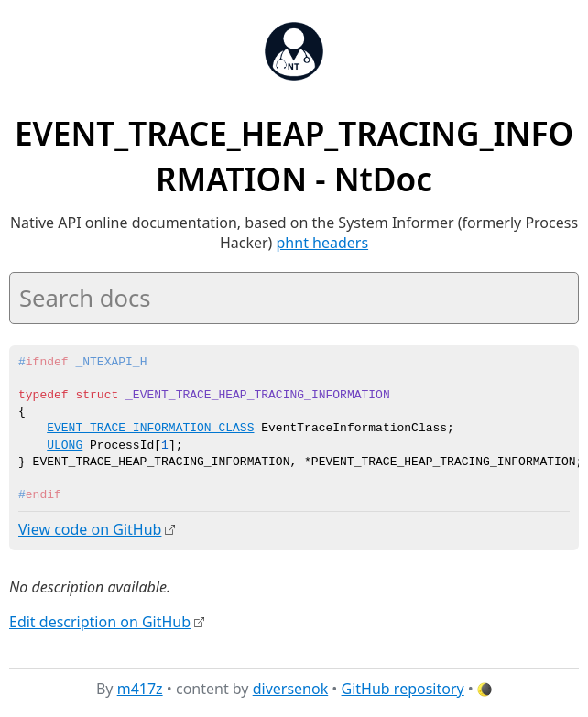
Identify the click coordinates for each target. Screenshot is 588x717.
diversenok (291, 689)
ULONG (65, 446)
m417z (140, 689)
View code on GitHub (90, 529)
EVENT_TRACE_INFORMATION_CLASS (150, 429)
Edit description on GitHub (100, 621)
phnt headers (323, 243)
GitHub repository (403, 689)
